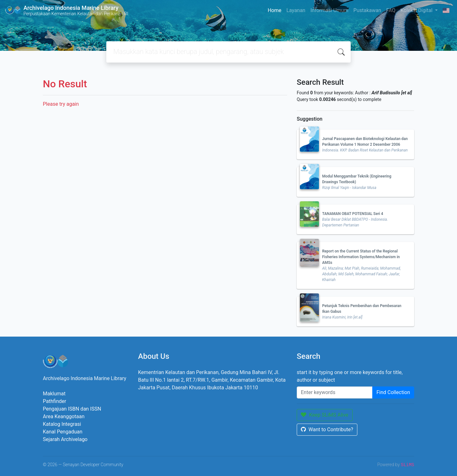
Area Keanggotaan (64, 416)
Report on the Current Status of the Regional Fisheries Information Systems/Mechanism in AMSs (361, 257)
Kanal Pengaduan (63, 432)
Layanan (296, 10)
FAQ (391, 10)
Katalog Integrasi (62, 424)
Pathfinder (54, 401)
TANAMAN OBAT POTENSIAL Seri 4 (353, 214)
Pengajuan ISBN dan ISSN (72, 409)
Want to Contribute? (327, 429)
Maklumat (54, 394)
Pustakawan (367, 10)
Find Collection (393, 392)
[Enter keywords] (335, 392)
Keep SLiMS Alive (325, 415)
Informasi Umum (329, 10)
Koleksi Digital (417, 10)
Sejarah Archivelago (65, 439)
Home (274, 10)
